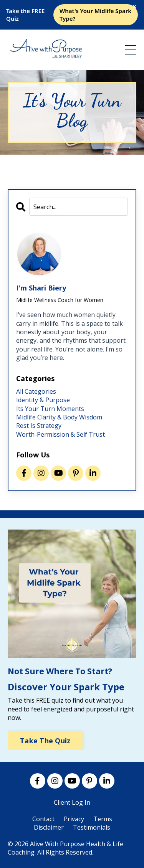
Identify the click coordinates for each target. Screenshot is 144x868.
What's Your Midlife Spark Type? (95, 15)
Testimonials (92, 827)
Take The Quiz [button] (45, 741)
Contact (43, 819)
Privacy (74, 819)
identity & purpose (43, 400)
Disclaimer (49, 827)
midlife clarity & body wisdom (59, 417)
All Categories (36, 391)
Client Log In (72, 802)
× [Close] (135, 7)
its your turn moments (50, 409)
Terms (103, 819)
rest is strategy (39, 426)
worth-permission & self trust (60, 434)
